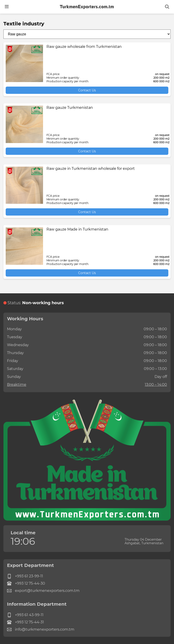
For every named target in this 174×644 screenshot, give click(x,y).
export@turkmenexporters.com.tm (43, 591)
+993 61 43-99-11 (25, 615)
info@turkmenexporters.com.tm (41, 629)
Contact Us (87, 90)
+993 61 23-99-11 (25, 576)
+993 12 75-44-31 (25, 622)
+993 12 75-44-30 (26, 583)
